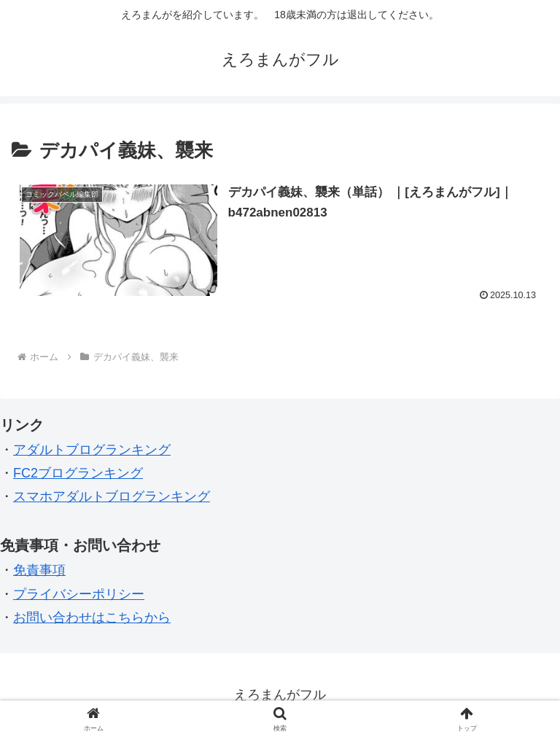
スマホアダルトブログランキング (112, 496)
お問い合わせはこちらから (92, 617)
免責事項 (39, 570)
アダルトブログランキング (92, 450)
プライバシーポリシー (79, 594)
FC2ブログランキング (78, 473)
